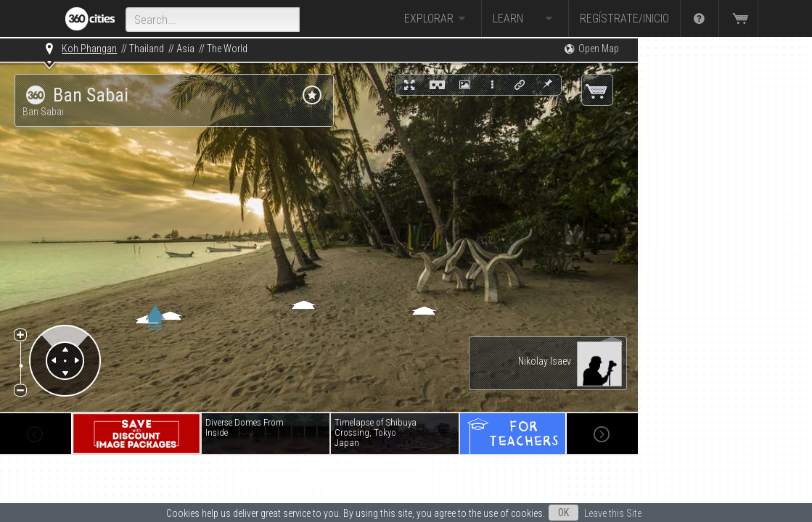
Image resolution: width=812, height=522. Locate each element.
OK (563, 513)
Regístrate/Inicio (624, 18)
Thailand (147, 49)
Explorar (437, 19)
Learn (525, 19)
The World (227, 49)
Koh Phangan (89, 49)
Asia (185, 49)
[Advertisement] (710, 255)
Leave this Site (613, 513)
